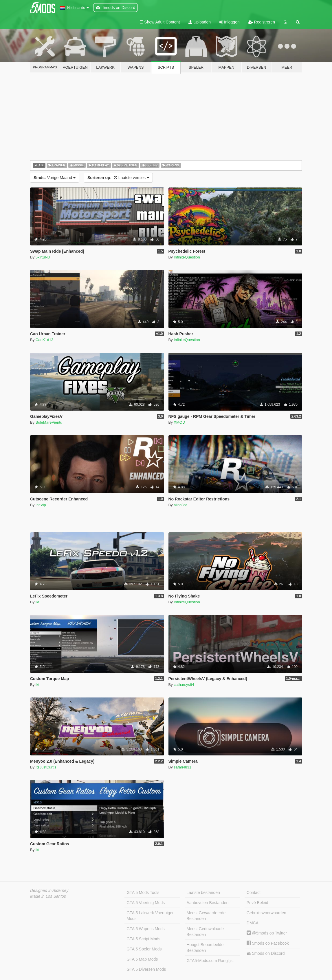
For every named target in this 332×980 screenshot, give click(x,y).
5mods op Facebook (268, 943)
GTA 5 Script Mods (143, 939)
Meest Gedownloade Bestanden (205, 932)
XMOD (179, 422)
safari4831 (182, 767)
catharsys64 (184, 685)
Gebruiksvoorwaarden (266, 913)
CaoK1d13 (44, 340)
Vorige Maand (55, 178)
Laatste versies (118, 178)
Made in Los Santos (48, 896)
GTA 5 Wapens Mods (146, 929)
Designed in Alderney (49, 890)
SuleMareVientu (49, 422)
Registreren (262, 22)
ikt (37, 602)
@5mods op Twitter (267, 933)
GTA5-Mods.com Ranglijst (210, 961)
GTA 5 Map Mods (142, 959)
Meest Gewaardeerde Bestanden (206, 916)
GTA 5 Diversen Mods (146, 969)
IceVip (41, 505)
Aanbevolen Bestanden (208, 903)
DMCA (253, 923)
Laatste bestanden (203, 892)
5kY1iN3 (43, 257)
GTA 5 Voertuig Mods (146, 903)
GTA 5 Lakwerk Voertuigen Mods (151, 916)
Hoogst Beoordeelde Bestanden (205, 948)
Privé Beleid (257, 903)
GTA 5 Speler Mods (144, 949)
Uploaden (200, 22)
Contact (254, 892)
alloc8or (180, 505)
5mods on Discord (266, 953)
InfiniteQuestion (187, 257)
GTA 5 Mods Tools (143, 892)
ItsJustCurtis (46, 767)
